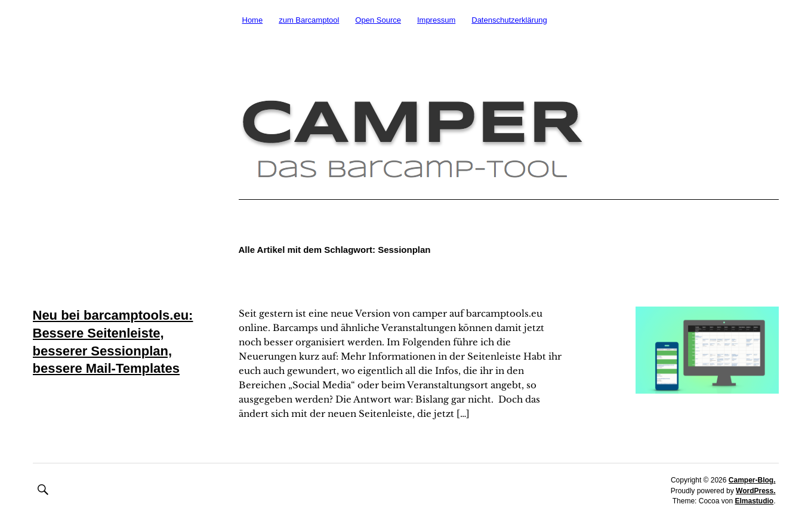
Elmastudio (754, 501)
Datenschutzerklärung (509, 20)
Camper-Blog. (752, 480)
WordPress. (756, 491)
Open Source (378, 20)
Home (253, 20)
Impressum (436, 20)
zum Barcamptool (309, 20)
